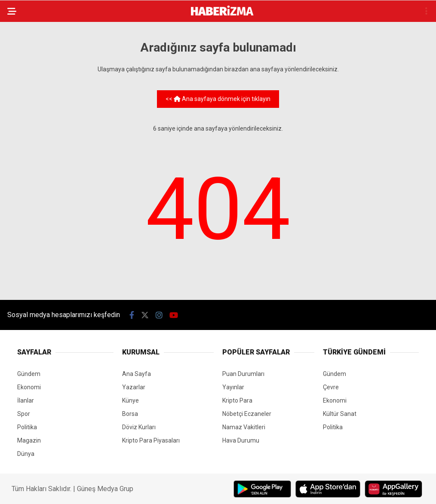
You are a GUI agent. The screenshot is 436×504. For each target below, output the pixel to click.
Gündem (29, 374)
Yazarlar (134, 387)
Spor (24, 414)
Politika (27, 427)
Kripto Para (237, 400)
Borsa (130, 414)
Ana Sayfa (137, 374)
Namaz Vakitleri (244, 427)
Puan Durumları (243, 374)
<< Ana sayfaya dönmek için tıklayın (218, 99)
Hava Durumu (241, 440)
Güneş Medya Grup (105, 489)
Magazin (29, 440)
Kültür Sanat (340, 414)
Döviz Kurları (139, 427)
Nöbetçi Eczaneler (247, 414)
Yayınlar (233, 387)
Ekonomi (29, 387)
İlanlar (26, 400)
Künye (130, 400)
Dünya (26, 454)
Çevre (331, 387)
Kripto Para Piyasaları (151, 440)
